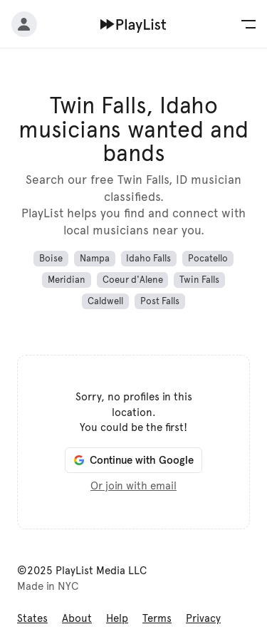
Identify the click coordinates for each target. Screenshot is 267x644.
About (77, 618)
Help (117, 618)
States (32, 618)
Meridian (67, 280)
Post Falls (160, 301)
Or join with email (133, 486)
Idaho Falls (148, 259)
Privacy (203, 618)
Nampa (95, 259)
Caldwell (105, 301)
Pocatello (208, 259)
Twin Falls (199, 280)
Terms (157, 618)
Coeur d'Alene (133, 280)
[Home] (133, 24)
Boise (51, 259)
